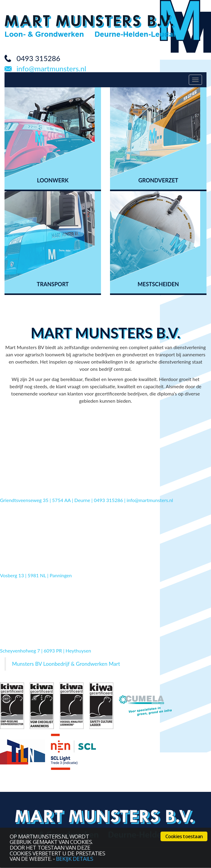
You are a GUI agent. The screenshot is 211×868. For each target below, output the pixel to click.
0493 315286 (38, 58)
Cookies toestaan (184, 836)
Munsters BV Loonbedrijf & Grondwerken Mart (66, 664)
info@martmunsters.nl (51, 69)
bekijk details (74, 859)
